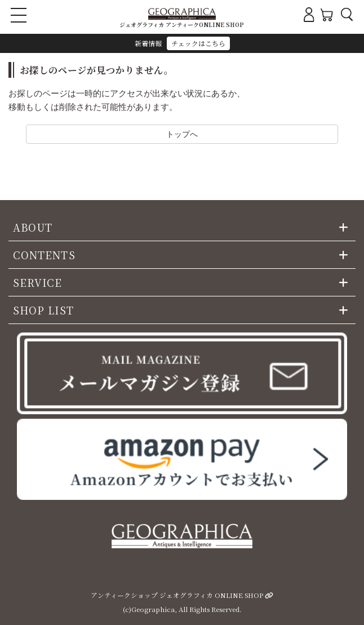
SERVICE (38, 282)
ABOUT (33, 227)
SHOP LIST (43, 310)
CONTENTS (44, 255)
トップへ (182, 134)
